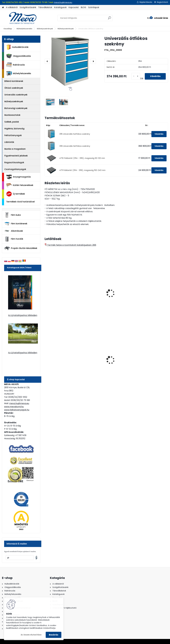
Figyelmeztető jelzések (16, 156)
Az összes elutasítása (31, 635)
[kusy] (136, 76)
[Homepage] (3, 8)
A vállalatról (12, 7)
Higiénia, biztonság (14, 129)
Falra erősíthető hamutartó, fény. (118, 359)
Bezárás (54, 635)
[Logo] (20, 18)
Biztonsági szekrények (16, 108)
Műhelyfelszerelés (24, 29)
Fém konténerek (16, 224)
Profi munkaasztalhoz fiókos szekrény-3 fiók (121, 294)
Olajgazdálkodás (19, 56)
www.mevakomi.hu (14, 407)
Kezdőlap (8, 29)
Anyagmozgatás (19, 177)
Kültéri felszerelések (20, 185)
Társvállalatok (45, 7)
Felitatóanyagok (13, 135)
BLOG (83, 7)
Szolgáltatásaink (28, 7)
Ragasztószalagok (14, 162)
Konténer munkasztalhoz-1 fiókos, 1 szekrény (153, 295)
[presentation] (47, 61)
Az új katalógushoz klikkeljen (23, 315)
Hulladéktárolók (17, 47)
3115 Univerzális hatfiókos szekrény (75, 134)
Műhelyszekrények (45, 29)
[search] (110, 19)
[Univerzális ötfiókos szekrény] (70, 61)
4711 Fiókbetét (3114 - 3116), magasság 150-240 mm (82, 170)
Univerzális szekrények (16, 95)
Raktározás (16, 65)
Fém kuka (12, 215)
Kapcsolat (74, 7)
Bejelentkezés (146, 2)
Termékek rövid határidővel (20, 202)
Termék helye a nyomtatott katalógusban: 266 (70, 245)
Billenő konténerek (14, 81)
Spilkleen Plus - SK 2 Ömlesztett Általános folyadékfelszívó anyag (153, 361)
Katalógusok (60, 7)
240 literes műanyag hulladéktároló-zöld (57, 359)
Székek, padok (12, 122)
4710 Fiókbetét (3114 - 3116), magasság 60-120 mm (82, 158)
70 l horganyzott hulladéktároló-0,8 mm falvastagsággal (90, 360)
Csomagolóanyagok (15, 169)
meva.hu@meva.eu (63, 2)
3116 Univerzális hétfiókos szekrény (75, 146)
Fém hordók (14, 239)
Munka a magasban (15, 149)
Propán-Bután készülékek (21, 248)
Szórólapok (94, 7)
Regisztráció (162, 2)
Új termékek (16, 194)
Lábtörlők (9, 142)
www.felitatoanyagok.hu (17, 410)
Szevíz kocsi (84, 293)
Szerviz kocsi (53, 293)
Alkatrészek (14, 231)
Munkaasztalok (12, 115)
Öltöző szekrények (14, 88)
